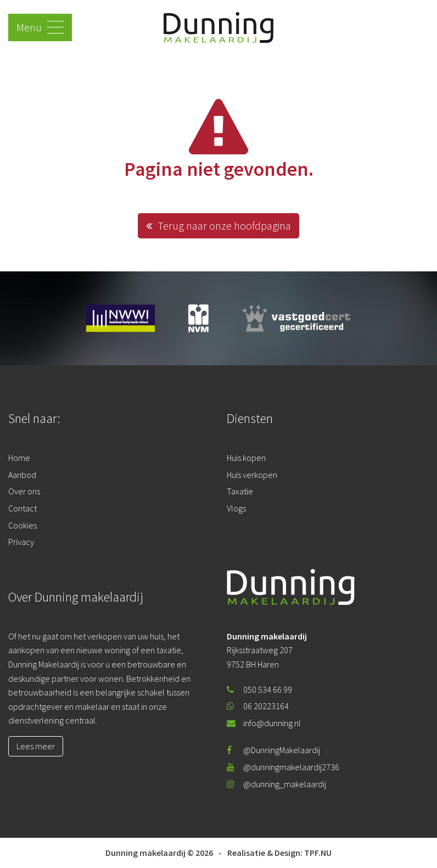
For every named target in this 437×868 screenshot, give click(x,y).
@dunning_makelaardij (276, 784)
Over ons (24, 491)
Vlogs (236, 508)
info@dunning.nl (264, 723)
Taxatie (240, 491)
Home (19, 458)
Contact (23, 508)
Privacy (21, 542)
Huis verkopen (252, 475)
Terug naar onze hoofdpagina (218, 226)
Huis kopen (246, 458)
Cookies (23, 525)
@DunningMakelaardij (273, 750)
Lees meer (36, 746)
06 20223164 (258, 706)
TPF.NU (318, 853)
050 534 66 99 (259, 689)
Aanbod (22, 475)
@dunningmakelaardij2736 (283, 767)
